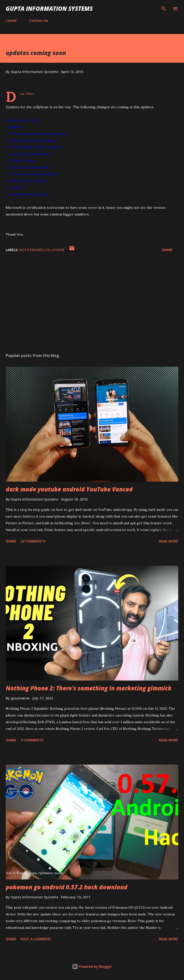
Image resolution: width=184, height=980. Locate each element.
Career (11, 20)
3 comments (32, 740)
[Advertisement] (92, 304)
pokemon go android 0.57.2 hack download (67, 887)
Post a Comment (36, 939)
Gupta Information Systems (49, 8)
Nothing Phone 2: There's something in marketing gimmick (89, 688)
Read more (169, 541)
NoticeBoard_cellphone (42, 250)
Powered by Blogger (92, 966)
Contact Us (39, 20)
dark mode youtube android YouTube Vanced (69, 489)
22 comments (33, 541)
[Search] (164, 9)
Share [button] (167, 250)
